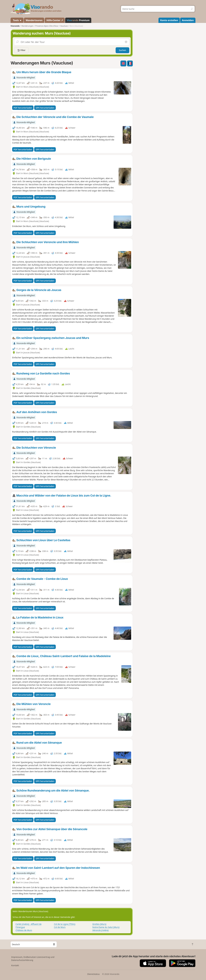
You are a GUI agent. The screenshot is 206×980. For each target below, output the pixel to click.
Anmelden (188, 20)
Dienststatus (93, 974)
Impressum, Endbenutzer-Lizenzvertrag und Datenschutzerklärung (33, 959)
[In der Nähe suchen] (126, 42)
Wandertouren (34, 20)
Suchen (122, 50)
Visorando (15, 26)
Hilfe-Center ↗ (55, 20)
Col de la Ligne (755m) (65, 924)
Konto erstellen (169, 20)
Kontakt (15, 965)
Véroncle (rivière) (101, 930)
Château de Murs (24, 930)
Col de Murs (60, 927)
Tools (17, 20)
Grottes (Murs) (99, 924)
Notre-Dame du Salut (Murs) (106, 927)
